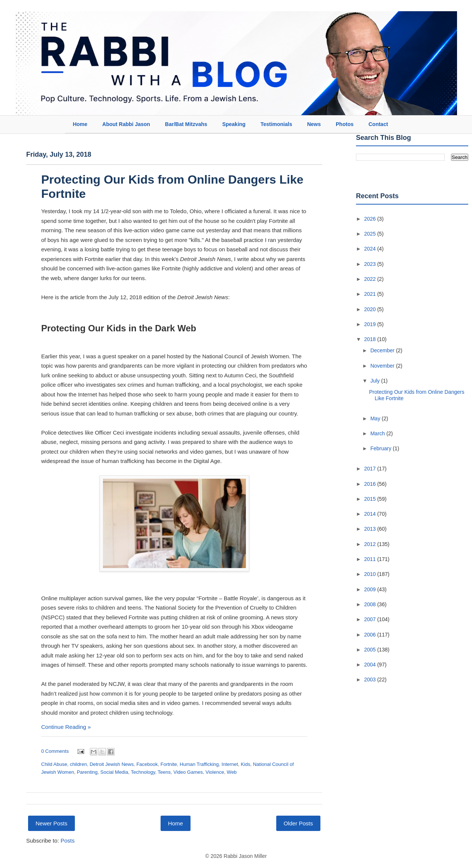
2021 (371, 294)
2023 (371, 264)
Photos (345, 124)
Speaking (234, 124)
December (383, 350)
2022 (371, 279)
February (381, 448)
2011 (371, 559)
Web (232, 772)
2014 (371, 514)
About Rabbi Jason (126, 124)
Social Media (114, 772)
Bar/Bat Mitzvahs (186, 124)
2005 (371, 650)
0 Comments (55, 751)
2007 (371, 619)
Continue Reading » (66, 727)
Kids (245, 764)
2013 (371, 529)
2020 (371, 309)
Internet (230, 764)
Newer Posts (51, 823)
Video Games (188, 772)
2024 (371, 249)
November (383, 366)
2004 (371, 665)
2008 (371, 604)
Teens (164, 772)
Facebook (147, 764)
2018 (371, 339)
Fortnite (169, 764)
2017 (371, 469)
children (79, 764)
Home (80, 124)
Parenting (87, 772)
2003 (371, 680)
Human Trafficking (199, 764)
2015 (371, 499)
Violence (215, 772)
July (376, 381)
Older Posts (298, 823)
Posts (68, 841)
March (378, 433)
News (314, 124)
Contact (378, 124)
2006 (371, 635)
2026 (371, 219)
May (376, 418)
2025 (371, 234)
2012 (371, 544)
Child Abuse (54, 764)
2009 (371, 589)
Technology (143, 772)
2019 (371, 324)
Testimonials (276, 124)
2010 (371, 574)
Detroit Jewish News (112, 764)
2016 (371, 484)
